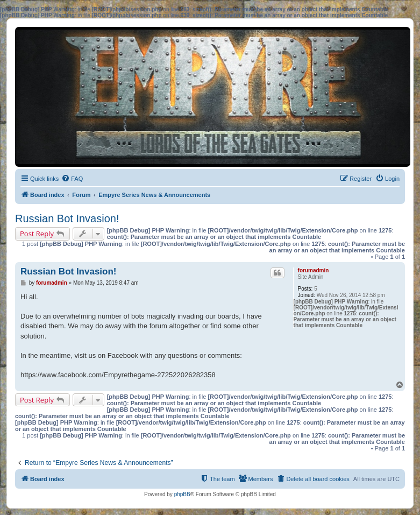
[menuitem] (72, 179)
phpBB (182, 494)
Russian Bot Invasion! (67, 218)
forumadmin (314, 270)
